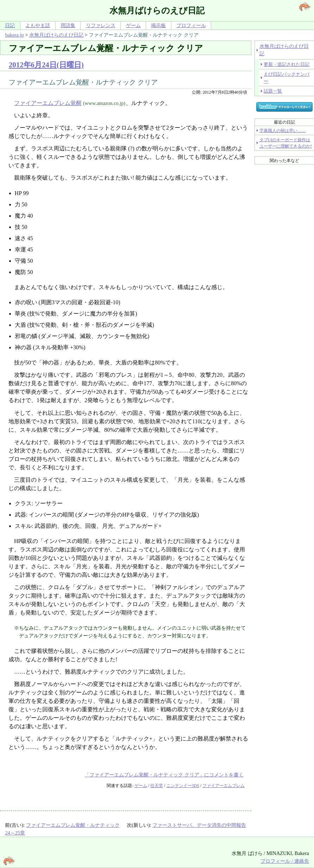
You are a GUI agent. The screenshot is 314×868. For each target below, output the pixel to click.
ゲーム (133, 25)
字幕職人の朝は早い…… (283, 131)
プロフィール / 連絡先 (285, 861)
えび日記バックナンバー (287, 77)
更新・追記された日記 (287, 64)
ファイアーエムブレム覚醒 (48, 103)
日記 (10, 25)
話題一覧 (273, 91)
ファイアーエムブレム (224, 786)
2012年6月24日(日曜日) (46, 65)
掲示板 (158, 25)
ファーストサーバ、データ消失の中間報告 (199, 825)
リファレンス (101, 25)
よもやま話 (38, 25)
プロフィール (191, 25)
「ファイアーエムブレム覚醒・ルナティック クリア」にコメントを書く (164, 775)
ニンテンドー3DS (183, 786)
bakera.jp (14, 35)
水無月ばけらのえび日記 (56, 35)
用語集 (68, 25)
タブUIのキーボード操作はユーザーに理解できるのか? (286, 143)
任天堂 (157, 786)
